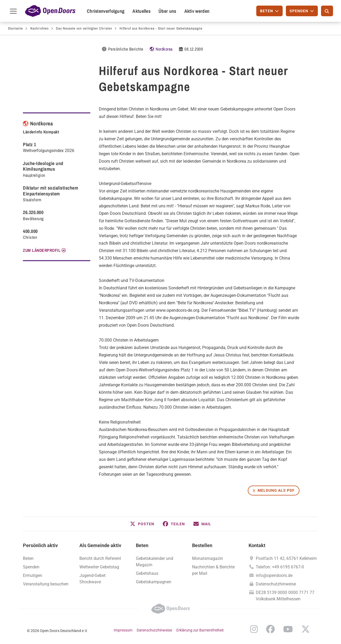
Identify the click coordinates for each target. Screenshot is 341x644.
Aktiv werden (197, 11)
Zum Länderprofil (42, 250)
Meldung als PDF (276, 490)
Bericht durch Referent (100, 558)
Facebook (270, 629)
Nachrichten (40, 28)
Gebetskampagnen (154, 582)
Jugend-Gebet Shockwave (92, 579)
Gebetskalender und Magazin (155, 562)
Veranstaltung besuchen (46, 584)
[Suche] (327, 11)
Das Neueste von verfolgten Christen (84, 28)
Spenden (31, 567)
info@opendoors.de (274, 575)
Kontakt (257, 545)
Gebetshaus (147, 573)
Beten (142, 545)
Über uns (167, 11)
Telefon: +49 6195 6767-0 (280, 567)
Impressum (123, 630)
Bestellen (202, 545)
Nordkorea (164, 49)
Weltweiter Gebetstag (99, 567)
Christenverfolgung (106, 11)
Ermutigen (33, 575)
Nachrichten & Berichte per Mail (213, 570)
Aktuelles (141, 11)
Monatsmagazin (208, 558)
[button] (142, 524)
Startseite (15, 28)
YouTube (288, 629)
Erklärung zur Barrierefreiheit (200, 630)
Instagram (254, 629)
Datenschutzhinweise (276, 584)
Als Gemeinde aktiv (100, 545)
